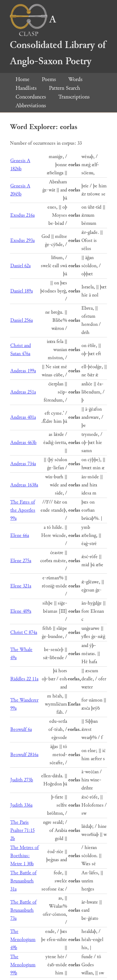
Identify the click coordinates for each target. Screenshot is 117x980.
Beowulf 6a (21, 729)
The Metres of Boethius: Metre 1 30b (24, 856)
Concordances (31, 97)
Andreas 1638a (24, 485)
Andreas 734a (23, 464)
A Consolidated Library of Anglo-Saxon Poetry (58, 40)
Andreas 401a (23, 417)
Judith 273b (22, 780)
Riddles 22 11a (24, 679)
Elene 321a (21, 586)
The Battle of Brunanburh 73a (23, 910)
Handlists (26, 88)
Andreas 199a (23, 371)
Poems (49, 79)
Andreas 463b (23, 443)
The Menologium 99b (23, 965)
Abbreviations (31, 106)
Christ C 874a (24, 632)
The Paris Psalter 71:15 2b (22, 830)
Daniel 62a (20, 266)
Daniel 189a (22, 291)
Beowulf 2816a (24, 755)
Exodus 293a (22, 241)
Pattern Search (65, 88)
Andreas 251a (23, 392)
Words (75, 79)
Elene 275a (21, 561)
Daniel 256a (22, 320)
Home (22, 79)
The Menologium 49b (23, 940)
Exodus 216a (22, 215)
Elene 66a (20, 536)
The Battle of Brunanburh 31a (23, 881)
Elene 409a (21, 611)
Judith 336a (21, 805)
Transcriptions (74, 97)
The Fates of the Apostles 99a (23, 510)
